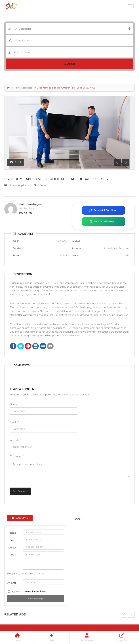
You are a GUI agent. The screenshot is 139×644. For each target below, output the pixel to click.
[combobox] (69, 52)
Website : (15, 440)
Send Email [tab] (20, 518)
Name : (13, 533)
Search (69, 64)
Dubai (43, 185)
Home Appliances (23, 88)
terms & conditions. (35, 591)
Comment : (17, 456)
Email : (14, 422)
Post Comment (20, 491)
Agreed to (29, 591)
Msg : (14, 555)
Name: (14, 404)
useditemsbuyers (31, 204)
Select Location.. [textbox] (23, 52)
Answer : (12, 583)
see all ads (26, 213)
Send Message (36, 599)
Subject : (12, 548)
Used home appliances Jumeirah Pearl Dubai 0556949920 (58, 179)
